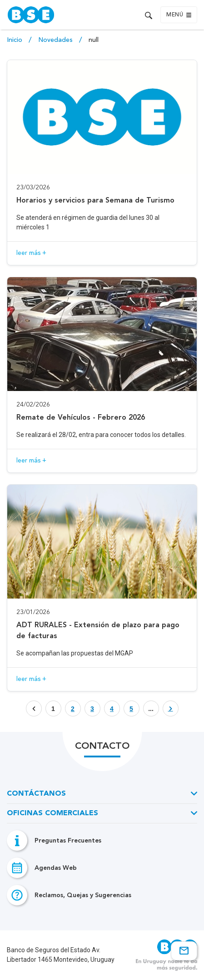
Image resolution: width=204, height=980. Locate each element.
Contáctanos (36, 794)
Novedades (56, 40)
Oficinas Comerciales (52, 813)
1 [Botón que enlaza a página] (53, 709)
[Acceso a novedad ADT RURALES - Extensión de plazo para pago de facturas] (102, 588)
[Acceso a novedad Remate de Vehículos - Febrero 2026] (102, 375)
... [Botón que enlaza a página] (151, 709)
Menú (179, 15)
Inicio (15, 40)
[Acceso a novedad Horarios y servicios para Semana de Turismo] (102, 162)
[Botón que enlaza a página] (73, 708)
